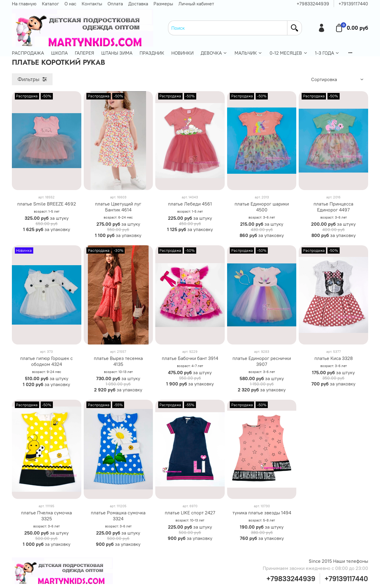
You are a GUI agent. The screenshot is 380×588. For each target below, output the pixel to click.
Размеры (163, 4)
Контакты (92, 4)
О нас (70, 4)
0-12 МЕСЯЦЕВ (289, 53)
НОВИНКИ (182, 53)
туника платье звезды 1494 (262, 513)
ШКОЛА (59, 53)
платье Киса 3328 (334, 358)
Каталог (50, 4)
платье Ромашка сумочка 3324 (118, 516)
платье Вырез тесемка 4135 (118, 361)
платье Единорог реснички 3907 (262, 361)
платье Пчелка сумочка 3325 (46, 516)
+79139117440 (353, 4)
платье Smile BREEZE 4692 (47, 204)
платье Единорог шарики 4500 (262, 207)
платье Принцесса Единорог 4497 (333, 207)
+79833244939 (313, 4)
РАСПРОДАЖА (28, 53)
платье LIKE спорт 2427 (190, 513)
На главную (24, 4)
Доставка (138, 4)
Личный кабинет (196, 4)
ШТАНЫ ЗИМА (117, 53)
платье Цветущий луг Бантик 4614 (118, 207)
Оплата (115, 4)
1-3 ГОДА (327, 53)
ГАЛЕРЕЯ (84, 53)
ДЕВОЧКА (214, 53)
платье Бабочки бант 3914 (190, 358)
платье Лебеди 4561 (190, 204)
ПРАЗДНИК (152, 53)
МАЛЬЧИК (248, 53)
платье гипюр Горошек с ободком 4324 (46, 361)
